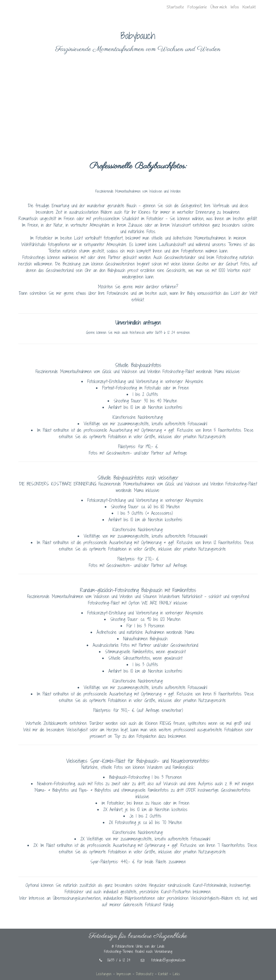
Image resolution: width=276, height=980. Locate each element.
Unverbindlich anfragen (138, 323)
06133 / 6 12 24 (115, 960)
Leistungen (104, 974)
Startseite (175, 7)
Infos (235, 7)
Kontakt (249, 7)
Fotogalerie (197, 7)
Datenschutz (145, 974)
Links (176, 974)
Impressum (124, 974)
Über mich (219, 7)
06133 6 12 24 (165, 332)
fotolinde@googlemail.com (163, 960)
